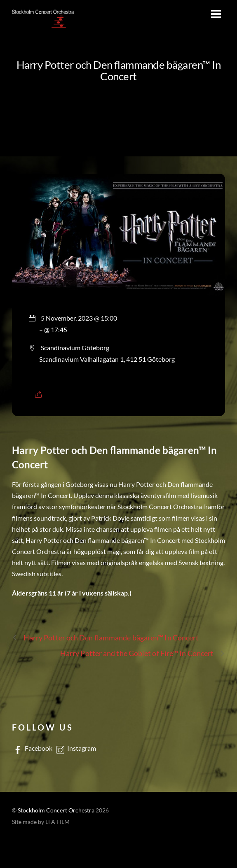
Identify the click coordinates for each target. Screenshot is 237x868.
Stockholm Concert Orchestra (56, 810)
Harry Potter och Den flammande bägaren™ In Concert (119, 70)
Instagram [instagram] (75, 748)
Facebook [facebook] (32, 748)
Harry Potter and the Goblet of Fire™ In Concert (143, 653)
